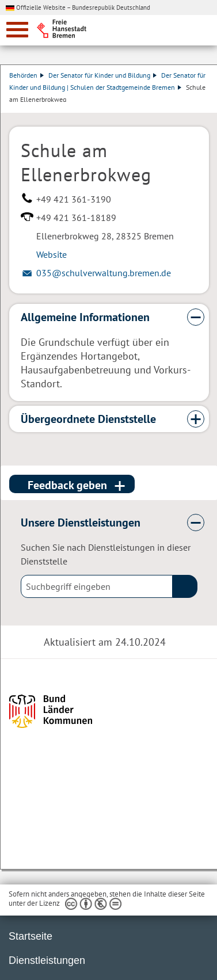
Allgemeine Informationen (85, 317)
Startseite (31, 936)
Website (52, 254)
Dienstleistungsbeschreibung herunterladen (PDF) (12, 107)
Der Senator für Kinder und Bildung (102, 75)
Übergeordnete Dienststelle (88, 419)
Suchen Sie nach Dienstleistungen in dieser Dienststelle (106, 554)
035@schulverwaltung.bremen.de (104, 273)
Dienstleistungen (47, 960)
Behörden (26, 75)
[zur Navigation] (17, 30)
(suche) (185, 586)
